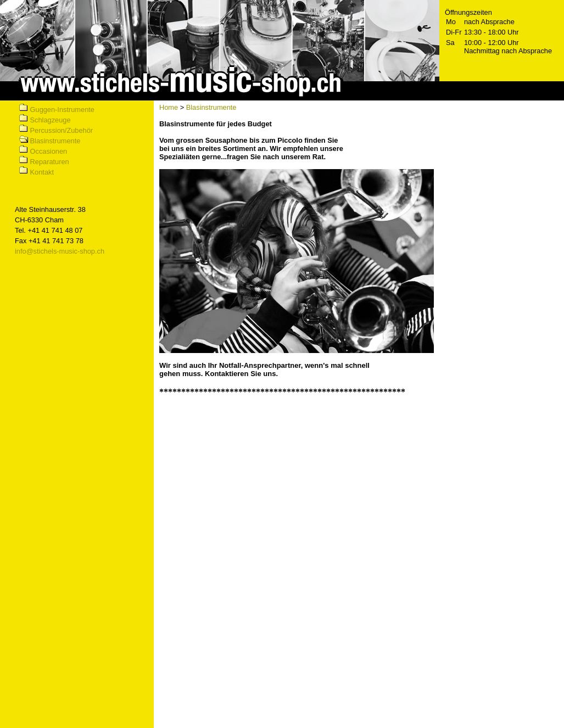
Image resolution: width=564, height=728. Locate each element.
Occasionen (49, 151)
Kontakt (42, 172)
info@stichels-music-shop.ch (60, 251)
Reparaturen (50, 162)
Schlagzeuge (51, 120)
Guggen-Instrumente (62, 110)
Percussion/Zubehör (62, 130)
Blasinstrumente (55, 141)
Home (169, 107)
